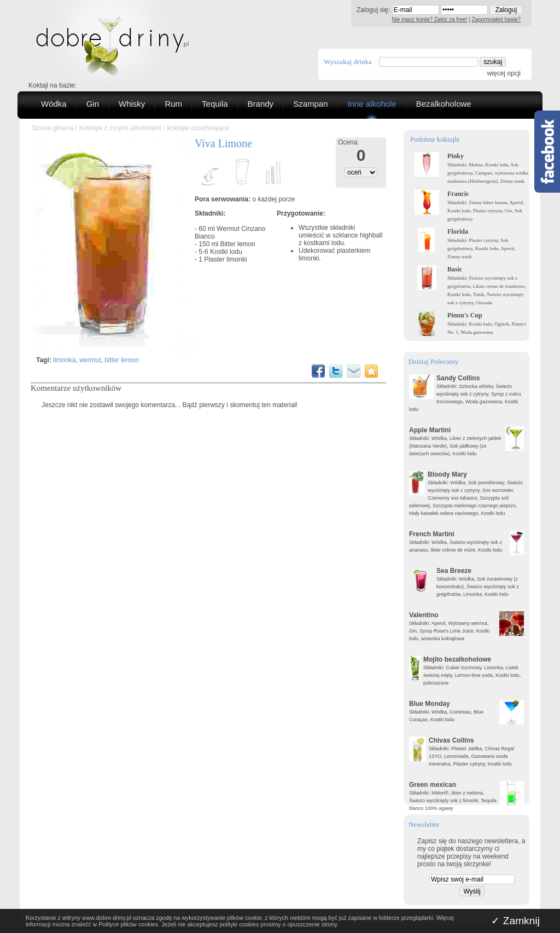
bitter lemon (122, 360)
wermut (90, 360)
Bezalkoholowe (444, 104)
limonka (64, 360)
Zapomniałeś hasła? (497, 19)
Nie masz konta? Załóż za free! (430, 19)
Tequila (215, 104)
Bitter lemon (238, 244)
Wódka (54, 104)
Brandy (261, 104)
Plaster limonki (225, 259)
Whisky (132, 104)
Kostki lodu (226, 252)
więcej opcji (504, 73)
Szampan (310, 104)
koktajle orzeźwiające (198, 128)
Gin (93, 104)
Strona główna (53, 128)
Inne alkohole (372, 104)
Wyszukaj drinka (348, 62)
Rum (173, 104)
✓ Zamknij (515, 921)
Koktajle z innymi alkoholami (121, 128)
